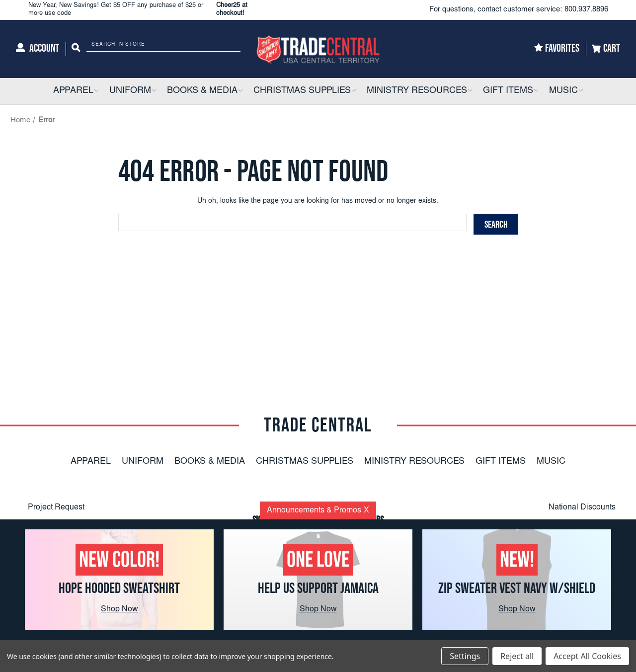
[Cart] (606, 49)
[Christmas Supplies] (305, 91)
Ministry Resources (414, 462)
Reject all (517, 656)
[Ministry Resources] (419, 91)
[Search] (76, 49)
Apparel (91, 462)
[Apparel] (76, 91)
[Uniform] (133, 91)
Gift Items (501, 462)
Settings (465, 656)
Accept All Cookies (587, 656)
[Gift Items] (511, 91)
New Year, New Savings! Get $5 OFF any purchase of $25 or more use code (149, 10)
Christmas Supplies (305, 462)
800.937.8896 (586, 10)
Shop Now (119, 609)
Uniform (143, 462)
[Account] (38, 49)
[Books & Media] (205, 91)
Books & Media (210, 462)
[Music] (566, 91)
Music (551, 462)
